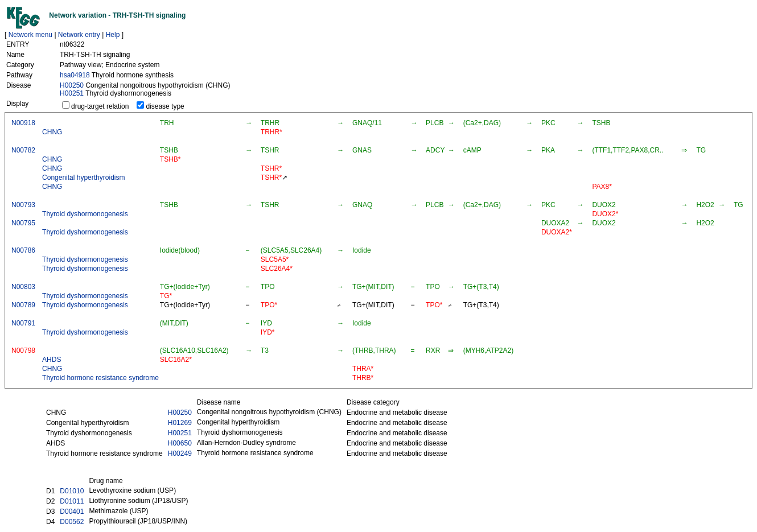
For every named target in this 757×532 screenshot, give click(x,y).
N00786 (23, 250)
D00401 (72, 512)
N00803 (23, 287)
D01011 (72, 501)
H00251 (72, 93)
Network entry (79, 35)
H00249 (180, 453)
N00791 (23, 323)
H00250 (72, 85)
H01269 (180, 423)
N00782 (23, 150)
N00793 (23, 205)
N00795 (23, 223)
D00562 (72, 522)
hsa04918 (75, 75)
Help (113, 35)
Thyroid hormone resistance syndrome (100, 378)
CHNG (52, 132)
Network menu (30, 35)
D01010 (72, 491)
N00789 (23, 305)
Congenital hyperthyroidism (83, 178)
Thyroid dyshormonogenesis (85, 214)
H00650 (180, 443)
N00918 (23, 123)
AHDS (52, 360)
